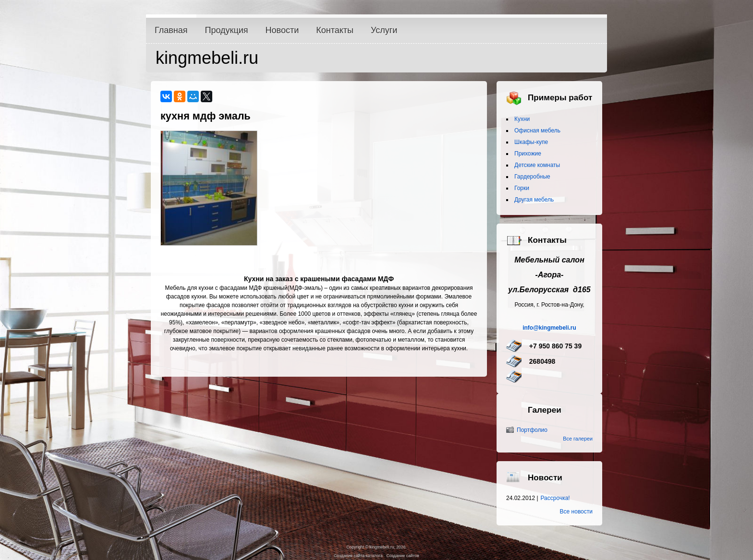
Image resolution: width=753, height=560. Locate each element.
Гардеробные (532, 177)
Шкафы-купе (531, 142)
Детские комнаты (537, 165)
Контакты (335, 30)
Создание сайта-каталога (358, 556)
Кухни (522, 119)
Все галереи (578, 439)
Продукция (227, 30)
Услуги (384, 30)
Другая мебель (534, 200)
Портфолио (532, 430)
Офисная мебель (537, 131)
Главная (171, 30)
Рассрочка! (555, 498)
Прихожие (528, 154)
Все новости (576, 512)
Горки (522, 188)
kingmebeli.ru (207, 58)
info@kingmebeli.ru (549, 328)
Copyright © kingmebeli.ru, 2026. (376, 547)
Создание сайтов (402, 556)
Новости (282, 30)
